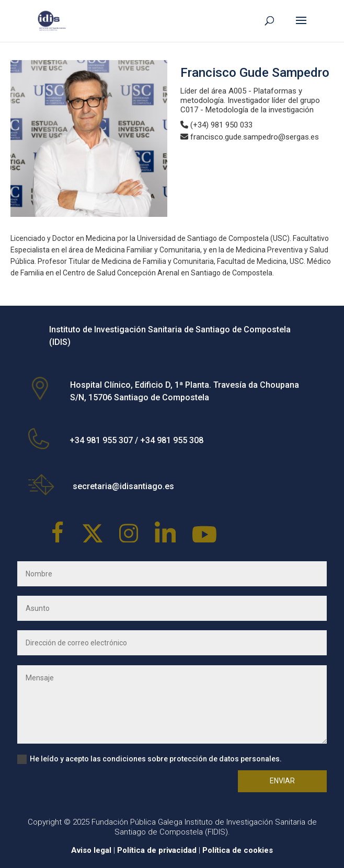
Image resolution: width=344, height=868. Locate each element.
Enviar (282, 781)
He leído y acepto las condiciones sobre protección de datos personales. (150, 759)
